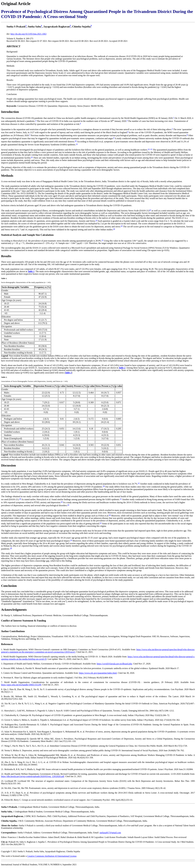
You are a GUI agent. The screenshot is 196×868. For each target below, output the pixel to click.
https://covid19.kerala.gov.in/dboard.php (114, 664)
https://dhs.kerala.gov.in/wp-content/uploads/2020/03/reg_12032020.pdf (33, 776)
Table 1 (31, 271)
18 (114, 229)
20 (11, 548)
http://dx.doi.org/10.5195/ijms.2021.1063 (28, 34)
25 (68, 505)
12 (149, 149)
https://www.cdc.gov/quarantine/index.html (98, 673)
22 (32, 157)
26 (110, 515)
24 (62, 502)
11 (77, 144)
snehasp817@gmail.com (110, 833)
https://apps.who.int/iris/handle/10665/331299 (21, 685)
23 (150, 210)
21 (151, 149)
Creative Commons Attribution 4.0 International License (52, 856)
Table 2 (122, 368)
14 (71, 540)
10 (76, 141)
